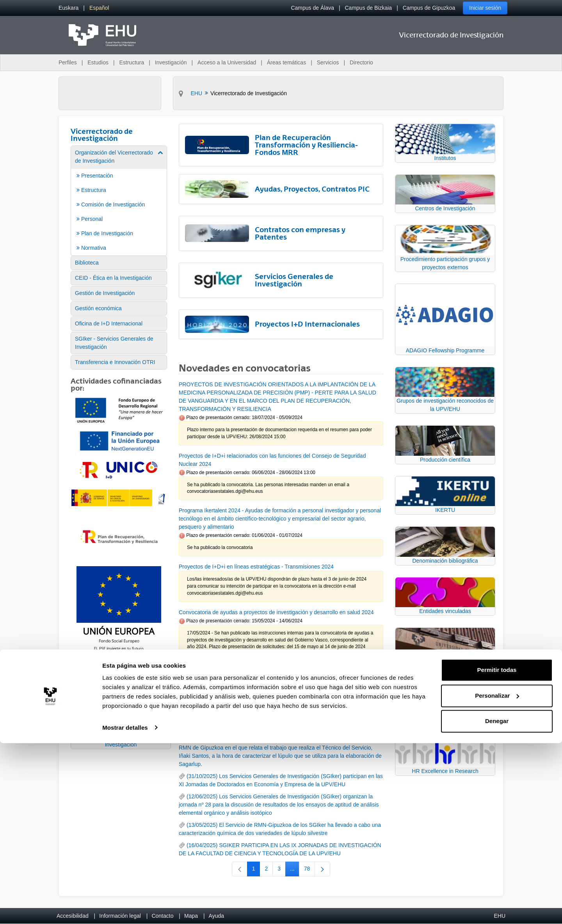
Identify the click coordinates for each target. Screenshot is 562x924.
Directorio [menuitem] (361, 62)
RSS (192, 720)
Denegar (497, 902)
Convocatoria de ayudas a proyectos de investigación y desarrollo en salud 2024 (276, 612)
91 (327, 675)
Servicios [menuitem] (328, 62)
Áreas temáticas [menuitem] (286, 62)
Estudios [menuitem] (98, 62)
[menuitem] (68, 8)
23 (282, 675)
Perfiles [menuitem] (68, 62)
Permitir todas (497, 851)
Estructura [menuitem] (132, 62)
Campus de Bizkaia (369, 8)
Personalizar (497, 877)
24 (298, 675)
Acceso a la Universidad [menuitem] (227, 62)
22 (266, 675)
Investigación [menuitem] (171, 62)
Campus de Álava (312, 8)
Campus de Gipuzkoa (429, 8)
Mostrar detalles (125, 909)
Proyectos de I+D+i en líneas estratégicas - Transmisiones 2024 (256, 567)
